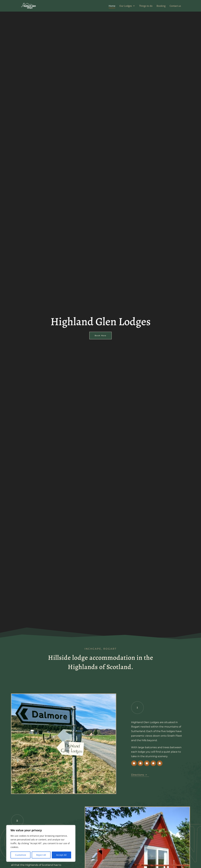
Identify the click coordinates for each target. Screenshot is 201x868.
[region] (41, 843)
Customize (21, 855)
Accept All (61, 855)
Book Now (100, 335)
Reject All (41, 855)
